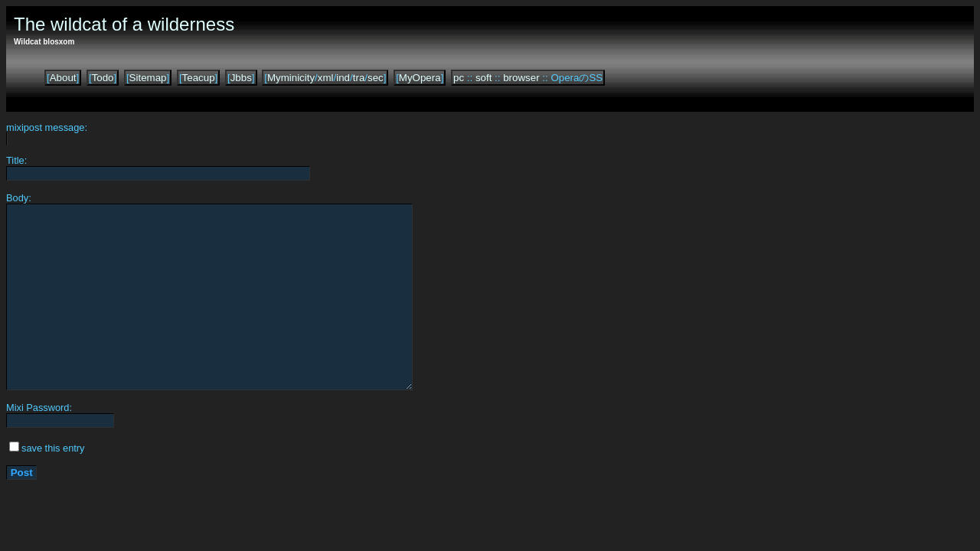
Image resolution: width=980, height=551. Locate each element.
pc (459, 78)
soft (483, 78)
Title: (16, 160)
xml (326, 78)
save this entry (53, 448)
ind (343, 78)
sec (376, 78)
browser (521, 78)
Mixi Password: (39, 408)
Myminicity (291, 78)
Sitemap (148, 78)
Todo (103, 78)
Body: (19, 198)
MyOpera (420, 78)
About (63, 78)
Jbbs (241, 78)
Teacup (199, 78)
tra (359, 78)
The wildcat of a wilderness (124, 24)
